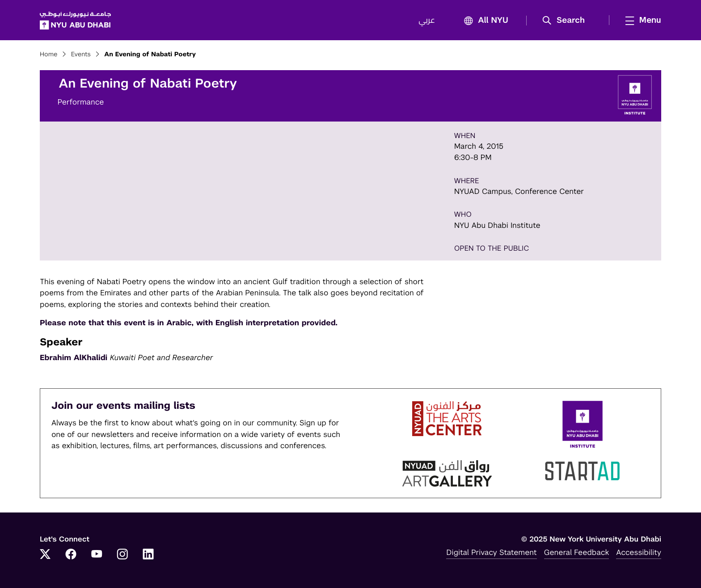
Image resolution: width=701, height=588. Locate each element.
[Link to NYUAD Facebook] (71, 555)
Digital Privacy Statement (491, 552)
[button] (567, 21)
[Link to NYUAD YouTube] (97, 555)
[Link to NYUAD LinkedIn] (148, 555)
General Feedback (577, 552)
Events (81, 55)
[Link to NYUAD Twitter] (45, 555)
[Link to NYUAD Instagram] (122, 555)
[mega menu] (641, 20)
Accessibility (639, 552)
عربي (427, 21)
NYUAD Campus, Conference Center (519, 191)
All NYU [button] (484, 21)
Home (49, 55)
